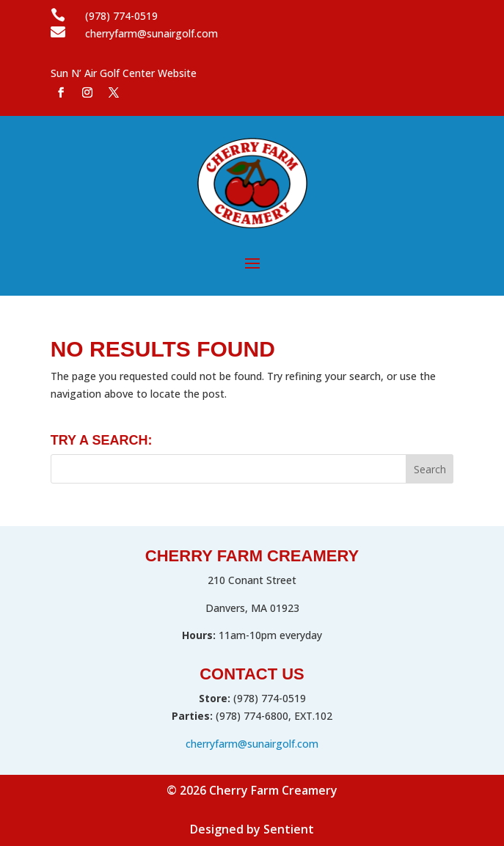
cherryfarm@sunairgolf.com (252, 744)
